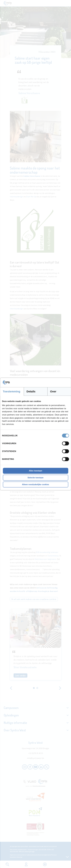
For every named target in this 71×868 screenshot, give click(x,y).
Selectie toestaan (35, 478)
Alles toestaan (35, 471)
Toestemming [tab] (12, 391)
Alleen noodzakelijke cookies (35, 484)
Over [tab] (53, 391)
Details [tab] (31, 391)
